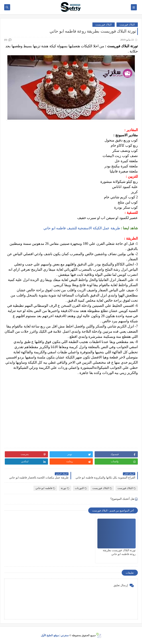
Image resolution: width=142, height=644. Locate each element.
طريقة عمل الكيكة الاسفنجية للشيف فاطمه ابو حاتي (82, 228)
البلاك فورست (127, 25)
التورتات (81, 488)
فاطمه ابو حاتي (45, 488)
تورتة (65, 488)
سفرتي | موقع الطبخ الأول (55, 635)
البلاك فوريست (104, 25)
